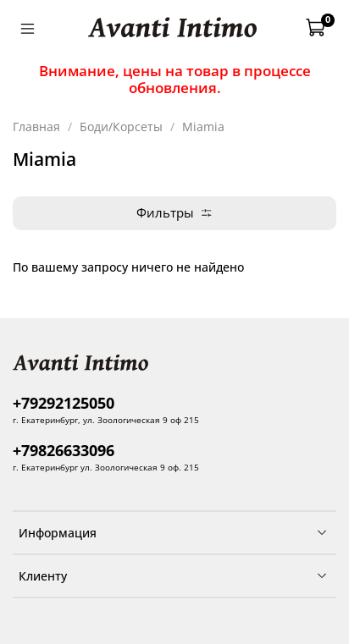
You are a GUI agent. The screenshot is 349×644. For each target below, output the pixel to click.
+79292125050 (64, 403)
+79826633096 (64, 450)
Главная (36, 127)
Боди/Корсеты (121, 127)
